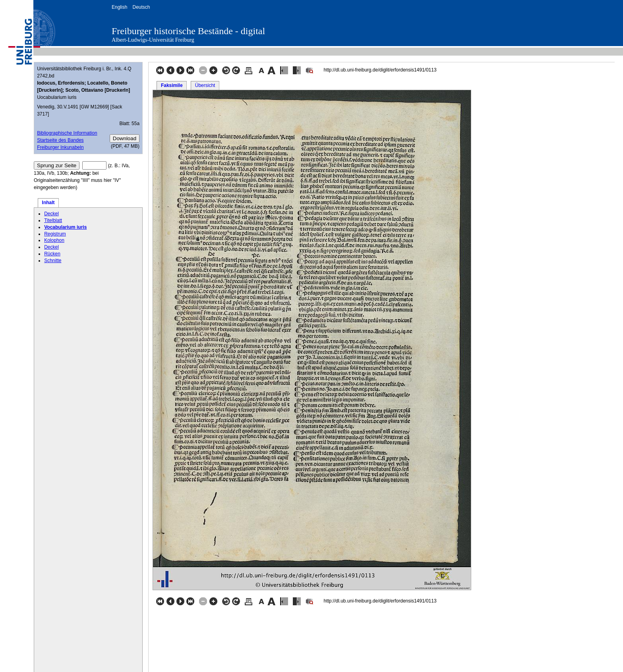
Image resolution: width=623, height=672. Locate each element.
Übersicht (205, 85)
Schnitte (53, 261)
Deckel (51, 214)
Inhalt (48, 203)
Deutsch (141, 7)
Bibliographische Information (67, 133)
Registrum (55, 234)
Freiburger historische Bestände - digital (188, 31)
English (119, 7)
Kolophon (54, 240)
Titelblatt (53, 220)
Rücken (52, 254)
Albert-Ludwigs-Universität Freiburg (153, 40)
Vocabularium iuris (65, 227)
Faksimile (172, 85)
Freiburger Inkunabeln (60, 147)
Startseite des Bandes (60, 140)
